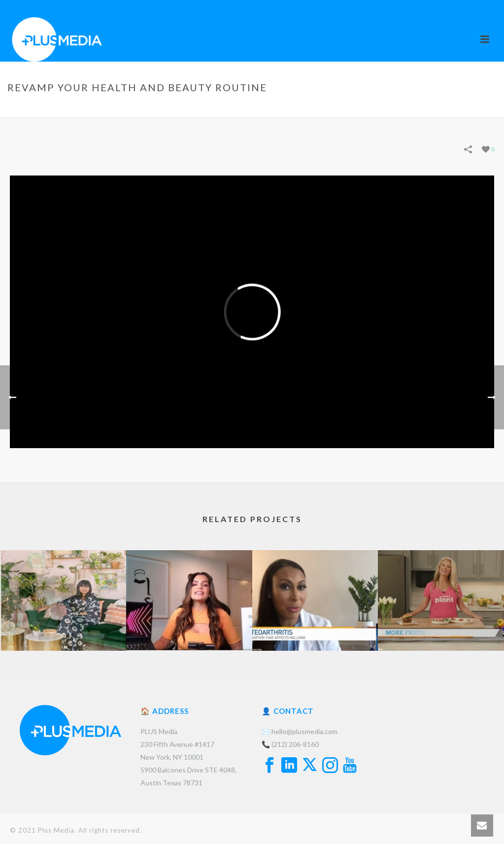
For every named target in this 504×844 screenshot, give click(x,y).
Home (292, 108)
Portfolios (326, 108)
